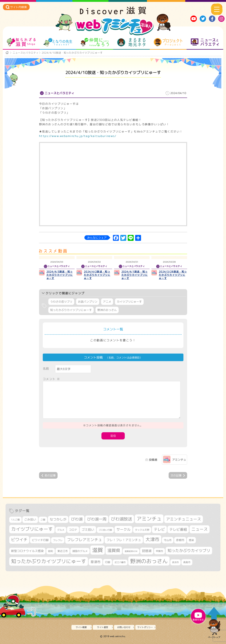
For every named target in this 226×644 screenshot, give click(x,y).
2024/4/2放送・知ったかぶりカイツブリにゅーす (97, 275)
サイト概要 (81, 627)
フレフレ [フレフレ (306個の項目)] (58, 540)
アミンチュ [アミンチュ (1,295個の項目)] (149, 519)
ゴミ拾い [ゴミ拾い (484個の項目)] (88, 530)
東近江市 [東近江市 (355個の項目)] (63, 551)
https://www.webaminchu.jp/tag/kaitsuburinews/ (78, 136)
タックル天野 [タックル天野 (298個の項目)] (142, 530)
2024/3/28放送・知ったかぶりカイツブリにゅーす (173, 275)
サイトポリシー (145, 627)
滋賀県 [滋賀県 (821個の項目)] (114, 550)
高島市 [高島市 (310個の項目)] (187, 562)
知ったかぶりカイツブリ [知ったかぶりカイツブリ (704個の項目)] (189, 551)
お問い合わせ (124, 627)
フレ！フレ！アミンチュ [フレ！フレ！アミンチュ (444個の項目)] (124, 540)
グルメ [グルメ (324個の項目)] (61, 530)
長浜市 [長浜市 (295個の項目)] (175, 562)
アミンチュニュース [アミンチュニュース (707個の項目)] (184, 519)
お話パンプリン (88, 302)
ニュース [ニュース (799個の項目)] (200, 529)
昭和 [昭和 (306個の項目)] (51, 551)
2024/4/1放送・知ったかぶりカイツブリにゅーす (135, 275)
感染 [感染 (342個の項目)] (191, 540)
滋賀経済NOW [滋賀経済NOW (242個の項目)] (131, 551)
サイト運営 (103, 627)
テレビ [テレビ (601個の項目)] (159, 529)
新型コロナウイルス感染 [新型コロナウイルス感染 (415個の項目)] (27, 551)
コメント (51, 379)
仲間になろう (95, 42)
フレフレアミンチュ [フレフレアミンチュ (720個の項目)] (84, 540)
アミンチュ (179, 460)
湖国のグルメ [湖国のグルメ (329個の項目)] (80, 551)
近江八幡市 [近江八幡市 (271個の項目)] (120, 562)
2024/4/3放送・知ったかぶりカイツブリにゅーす (60, 275)
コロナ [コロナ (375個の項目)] (73, 530)
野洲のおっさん (107, 310)
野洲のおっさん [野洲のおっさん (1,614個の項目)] (149, 561)
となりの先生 (58, 42)
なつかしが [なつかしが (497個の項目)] (58, 519)
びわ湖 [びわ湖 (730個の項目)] (77, 519)
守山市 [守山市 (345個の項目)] (168, 540)
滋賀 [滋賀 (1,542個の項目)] (98, 550)
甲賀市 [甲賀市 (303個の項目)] (159, 551)
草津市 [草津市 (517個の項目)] (96, 562)
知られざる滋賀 (21, 42)
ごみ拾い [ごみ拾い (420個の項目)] (30, 519)
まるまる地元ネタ (131, 42)
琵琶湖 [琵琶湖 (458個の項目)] (147, 551)
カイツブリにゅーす (129, 302)
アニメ (107, 302)
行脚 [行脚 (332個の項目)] (108, 562)
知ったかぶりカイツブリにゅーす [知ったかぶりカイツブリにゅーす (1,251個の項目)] (49, 561)
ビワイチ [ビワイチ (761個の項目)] (19, 540)
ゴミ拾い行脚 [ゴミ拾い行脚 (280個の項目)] (105, 530)
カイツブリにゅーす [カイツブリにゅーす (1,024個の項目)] (32, 529)
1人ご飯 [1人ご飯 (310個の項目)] (15, 520)
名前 (46, 369)
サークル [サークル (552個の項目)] (123, 529)
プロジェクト (168, 42)
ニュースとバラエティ (205, 42)
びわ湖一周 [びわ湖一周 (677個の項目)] (97, 519)
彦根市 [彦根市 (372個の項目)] (180, 540)
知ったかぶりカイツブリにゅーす (71, 310)
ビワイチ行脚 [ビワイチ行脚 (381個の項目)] (40, 540)
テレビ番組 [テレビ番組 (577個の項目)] (178, 529)
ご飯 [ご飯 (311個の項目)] (43, 520)
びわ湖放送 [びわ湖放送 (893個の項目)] (122, 519)
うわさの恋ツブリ (61, 302)
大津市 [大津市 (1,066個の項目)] (152, 539)
